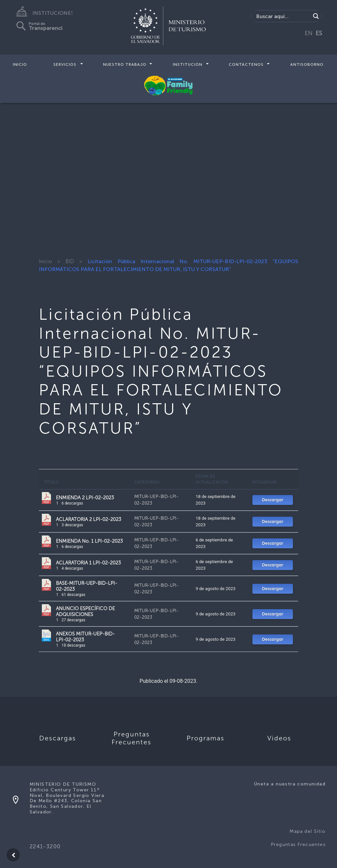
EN (309, 33)
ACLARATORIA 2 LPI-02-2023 (89, 519)
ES (319, 33)
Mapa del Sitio (308, 831)
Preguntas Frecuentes (298, 844)
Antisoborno (307, 64)
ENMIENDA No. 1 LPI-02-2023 (89, 541)
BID (70, 261)
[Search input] (283, 16)
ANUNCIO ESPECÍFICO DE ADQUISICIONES (85, 611)
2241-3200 (45, 846)
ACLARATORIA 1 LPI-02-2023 (88, 563)
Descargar (272, 500)
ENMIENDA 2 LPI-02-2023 (85, 498)
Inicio (20, 64)
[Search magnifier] (316, 16)
